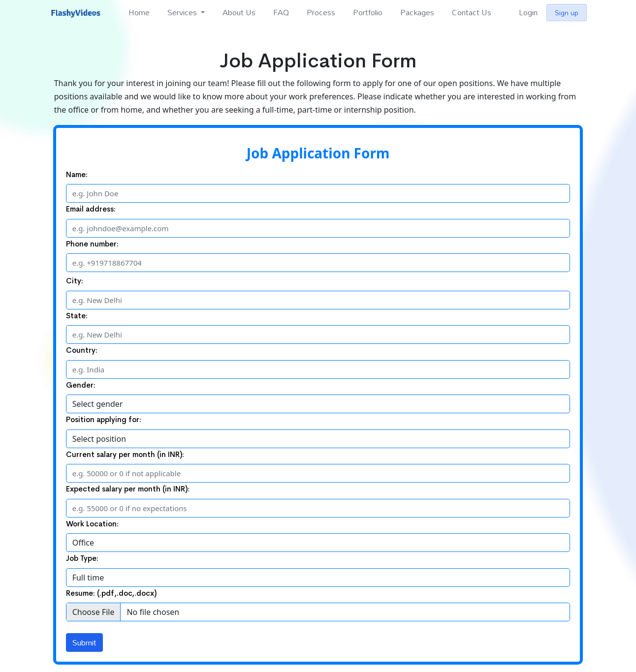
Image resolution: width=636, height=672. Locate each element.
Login (528, 12)
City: (75, 281)
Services (183, 12)
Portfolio (368, 12)
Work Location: (92, 524)
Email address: (91, 209)
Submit (84, 642)
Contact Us (472, 12)
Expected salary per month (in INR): (128, 489)
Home (139, 12)
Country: (82, 350)
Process (321, 12)
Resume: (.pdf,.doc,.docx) (111, 593)
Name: (77, 174)
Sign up (567, 13)
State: (77, 316)
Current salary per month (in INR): (125, 454)
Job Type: (82, 558)
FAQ (281, 12)
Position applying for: (104, 419)
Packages (417, 12)
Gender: (81, 385)
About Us (239, 12)
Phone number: (92, 244)
